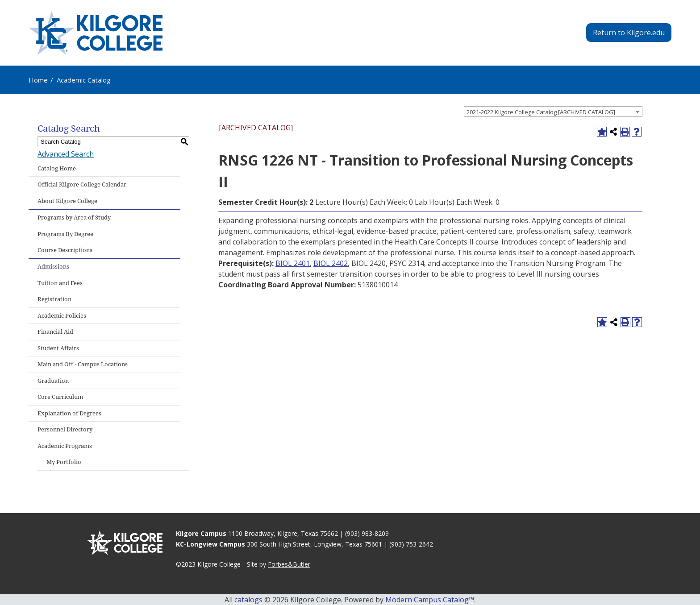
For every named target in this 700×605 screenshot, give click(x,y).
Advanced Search (66, 154)
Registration (54, 299)
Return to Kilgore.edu (629, 33)
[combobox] (553, 112)
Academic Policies (62, 316)
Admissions (53, 267)
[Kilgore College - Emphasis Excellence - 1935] (96, 33)
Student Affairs (58, 348)
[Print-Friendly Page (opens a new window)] (625, 132)
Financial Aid (55, 332)
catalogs (248, 600)
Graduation (53, 381)
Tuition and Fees (60, 283)
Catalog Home (57, 168)
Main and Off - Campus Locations (83, 364)
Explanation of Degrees (69, 413)
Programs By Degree (65, 234)
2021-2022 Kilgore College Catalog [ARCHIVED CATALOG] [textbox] (541, 112)
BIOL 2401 (293, 263)
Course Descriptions (65, 250)
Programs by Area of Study (74, 218)
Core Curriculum (60, 397)
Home (38, 80)
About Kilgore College (67, 201)
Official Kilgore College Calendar (82, 184)
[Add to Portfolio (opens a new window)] (602, 132)
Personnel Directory (65, 429)
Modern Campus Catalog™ (430, 600)
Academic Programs (65, 446)
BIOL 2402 (331, 263)
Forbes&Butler (289, 564)
